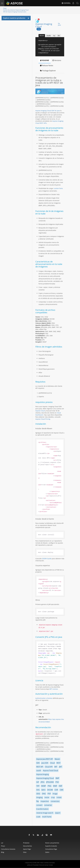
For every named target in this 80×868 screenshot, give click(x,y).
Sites (25, 852)
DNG (44, 794)
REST (58, 763)
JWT (61, 767)
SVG (38, 790)
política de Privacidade (33, 865)
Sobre (47, 852)
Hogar (5, 8)
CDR (56, 790)
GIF (38, 782)
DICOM (50, 790)
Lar (2, 843)
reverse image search (45, 813)
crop (53, 797)
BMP (57, 778)
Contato (51, 865)
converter (48, 805)
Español (66, 3)
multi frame (47, 817)
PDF (49, 794)
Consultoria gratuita (8, 849)
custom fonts (58, 188)
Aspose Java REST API (45, 759)
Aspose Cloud (40, 411)
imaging (39, 797)
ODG (38, 794)
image (55, 794)
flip (38, 801)
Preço (3, 846)
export (58, 813)
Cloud (52, 763)
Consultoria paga (51, 849)
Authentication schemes (44, 698)
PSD (57, 782)
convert (39, 805)
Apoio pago (27, 849)
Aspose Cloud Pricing (43, 419)
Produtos (26, 843)
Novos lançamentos (52, 843)
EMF (60, 786)
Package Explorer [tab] (48, 71)
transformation (42, 809)
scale (38, 817)
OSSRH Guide (47, 559)
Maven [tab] (42, 36)
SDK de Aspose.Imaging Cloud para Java (15, 12)
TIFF (38, 786)
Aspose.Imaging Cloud (49, 25)
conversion (55, 801)
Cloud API (49, 767)
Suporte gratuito (51, 846)
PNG (49, 786)
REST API (40, 767)
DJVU (43, 790)
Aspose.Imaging (43, 774)
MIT (56, 767)
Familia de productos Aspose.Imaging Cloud (16, 10)
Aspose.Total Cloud (50, 771)
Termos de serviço (44, 865)
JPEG (43, 782)
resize (47, 797)
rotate (59, 797)
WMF (55, 786)
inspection (45, 801)
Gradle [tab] (49, 36)
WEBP (44, 786)
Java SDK (45, 763)
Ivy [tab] (54, 36)
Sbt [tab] (59, 36)
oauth (39, 771)
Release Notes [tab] (47, 65)
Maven (57, 759)
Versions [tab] (57, 60)
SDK (38, 763)
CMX (62, 790)
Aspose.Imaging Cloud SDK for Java (48, 111)
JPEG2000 (50, 782)
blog (3, 852)
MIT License (54, 689)
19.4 (39, 29)
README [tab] (45, 60)
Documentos (27, 846)
